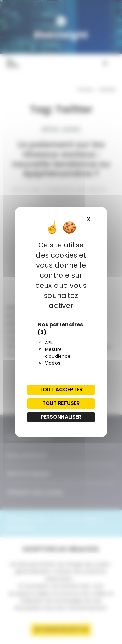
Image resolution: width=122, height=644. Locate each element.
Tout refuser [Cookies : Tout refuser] (61, 403)
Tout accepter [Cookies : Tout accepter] (61, 390)
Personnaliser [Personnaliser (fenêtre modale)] (61, 417)
